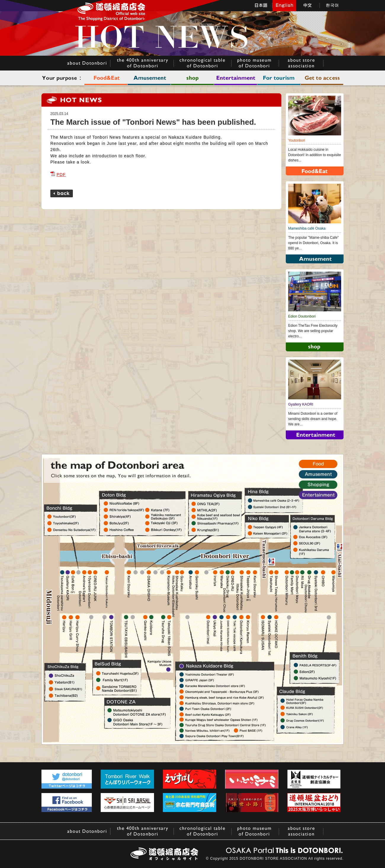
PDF (58, 174)
